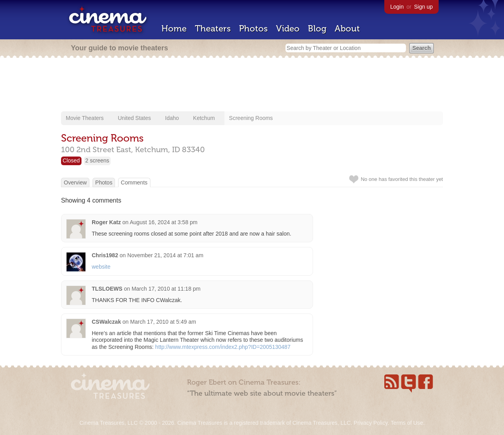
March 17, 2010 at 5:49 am (163, 322)
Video (288, 29)
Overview (75, 182)
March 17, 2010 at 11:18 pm (166, 289)
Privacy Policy (371, 423)
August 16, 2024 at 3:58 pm (164, 222)
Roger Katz (106, 222)
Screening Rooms (251, 118)
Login (397, 7)
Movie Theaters (85, 118)
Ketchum (204, 118)
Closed (71, 160)
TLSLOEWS (107, 289)
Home (174, 29)
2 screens (97, 160)
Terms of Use (407, 423)
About (347, 29)
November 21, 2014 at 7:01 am (165, 255)
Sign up (423, 7)
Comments (134, 182)
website (101, 267)
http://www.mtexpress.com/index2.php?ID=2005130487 (223, 347)
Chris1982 (105, 255)
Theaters (213, 29)
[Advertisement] (252, 85)
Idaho (172, 118)
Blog (317, 29)
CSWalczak (106, 322)
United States (134, 118)
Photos (253, 29)
